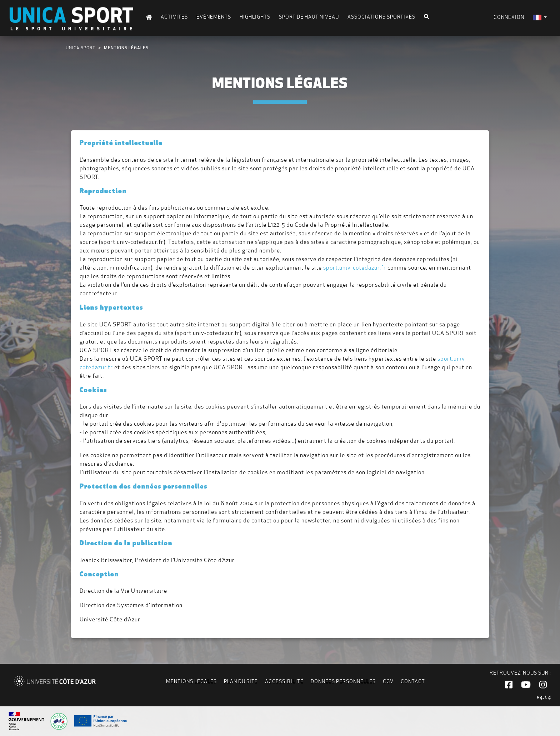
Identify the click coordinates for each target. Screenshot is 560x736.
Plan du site (241, 681)
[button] (509, 685)
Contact (413, 681)
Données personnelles (343, 681)
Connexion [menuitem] (509, 17)
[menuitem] (540, 17)
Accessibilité (284, 681)
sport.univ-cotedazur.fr (355, 268)
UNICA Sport (81, 48)
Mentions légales (191, 681)
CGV (388, 681)
